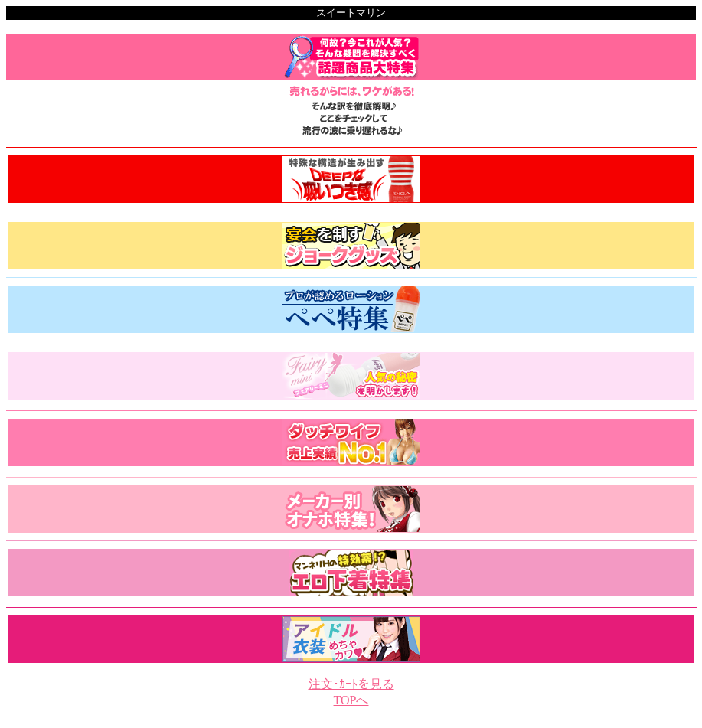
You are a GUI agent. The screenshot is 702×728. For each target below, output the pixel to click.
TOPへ (351, 700)
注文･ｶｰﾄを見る (351, 684)
